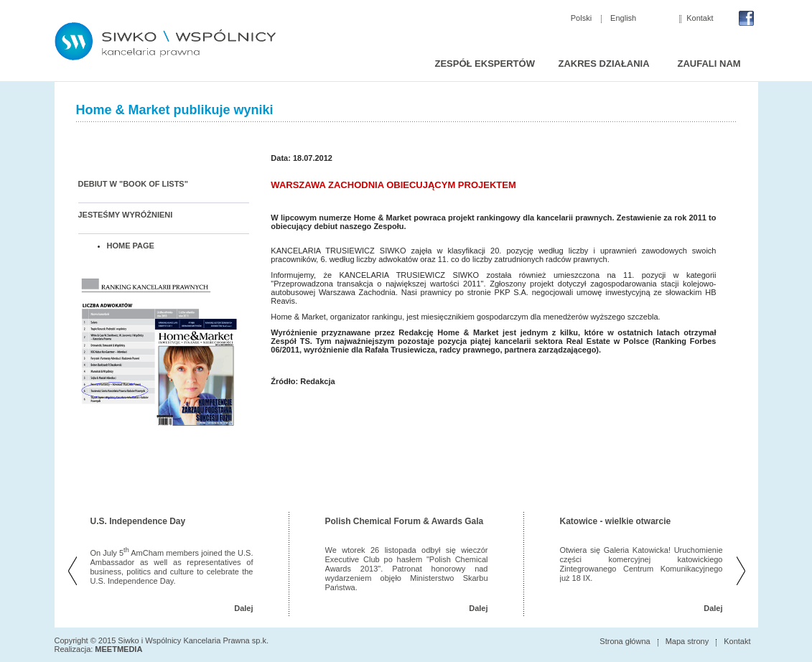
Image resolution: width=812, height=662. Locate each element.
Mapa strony (687, 641)
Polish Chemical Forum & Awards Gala (405, 521)
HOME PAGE (131, 246)
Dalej (243, 608)
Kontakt (700, 19)
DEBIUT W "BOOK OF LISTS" (133, 184)
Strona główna (625, 641)
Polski (581, 19)
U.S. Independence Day (138, 521)
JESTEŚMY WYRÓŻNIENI (126, 215)
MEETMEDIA (118, 649)
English (623, 19)
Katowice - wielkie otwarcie (616, 521)
